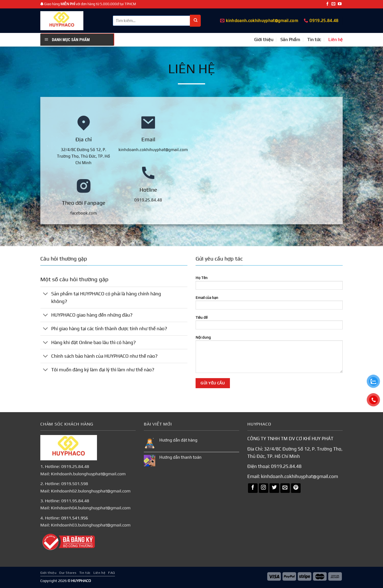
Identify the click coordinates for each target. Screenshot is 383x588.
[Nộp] (195, 21)
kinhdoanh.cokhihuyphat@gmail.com (300, 476)
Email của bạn (269, 304)
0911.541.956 (75, 518)
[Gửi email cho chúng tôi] (333, 4)
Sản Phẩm (290, 40)
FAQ (112, 572)
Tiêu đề (269, 324)
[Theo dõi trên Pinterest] (296, 488)
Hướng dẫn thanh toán (180, 457)
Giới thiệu (264, 40)
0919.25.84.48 (286, 466)
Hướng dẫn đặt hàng (178, 440)
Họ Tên (269, 284)
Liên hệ (335, 40)
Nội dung (269, 356)
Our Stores (68, 572)
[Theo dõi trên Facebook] (327, 4)
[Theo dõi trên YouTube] (340, 4)
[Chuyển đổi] (46, 294)
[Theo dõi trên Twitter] (274, 488)
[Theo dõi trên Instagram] (264, 488)
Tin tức (314, 40)
